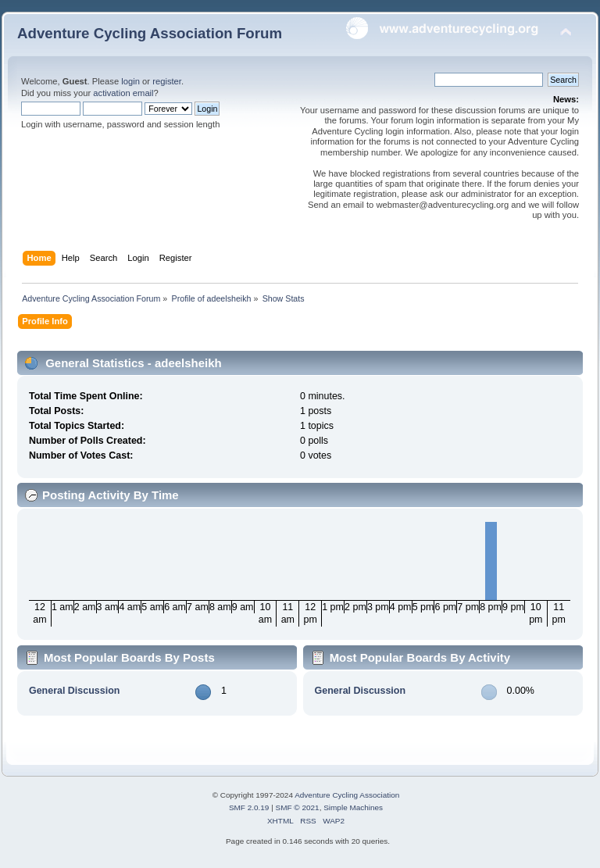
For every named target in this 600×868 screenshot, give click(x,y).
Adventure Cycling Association (347, 795)
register (167, 81)
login (130, 81)
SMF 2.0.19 (249, 807)
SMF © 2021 (298, 807)
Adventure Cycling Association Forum (150, 33)
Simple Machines (353, 807)
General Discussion (74, 691)
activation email (123, 93)
